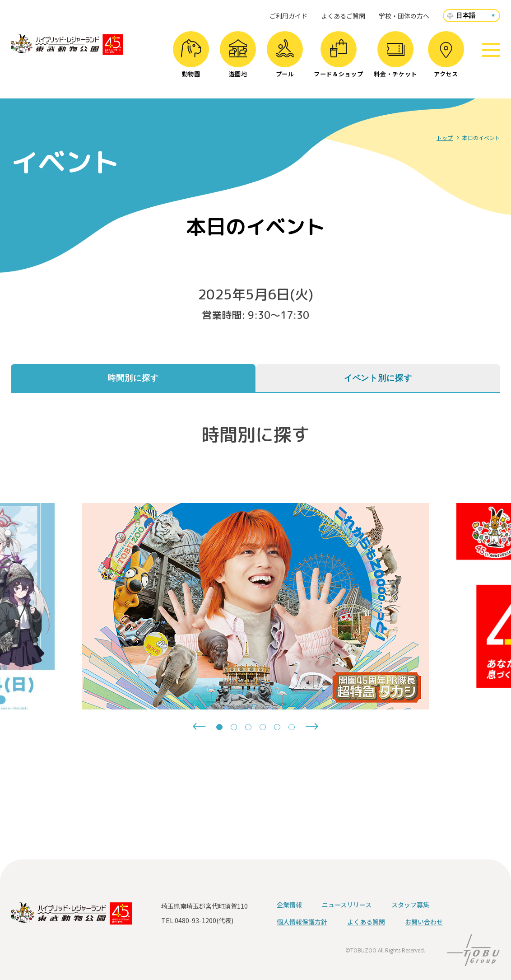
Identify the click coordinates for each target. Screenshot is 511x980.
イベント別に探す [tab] (378, 378)
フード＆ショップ (338, 59)
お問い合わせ (424, 922)
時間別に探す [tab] (133, 378)
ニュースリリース (347, 905)
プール (285, 59)
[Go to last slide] (199, 726)
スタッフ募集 (410, 905)
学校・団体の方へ (404, 16)
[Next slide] (312, 726)
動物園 (191, 59)
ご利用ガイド (288, 16)
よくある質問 (366, 922)
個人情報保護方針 (302, 922)
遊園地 (238, 59)
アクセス (446, 60)
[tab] (219, 727)
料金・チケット (395, 61)
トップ (445, 138)
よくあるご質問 (343, 16)
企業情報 (289, 905)
